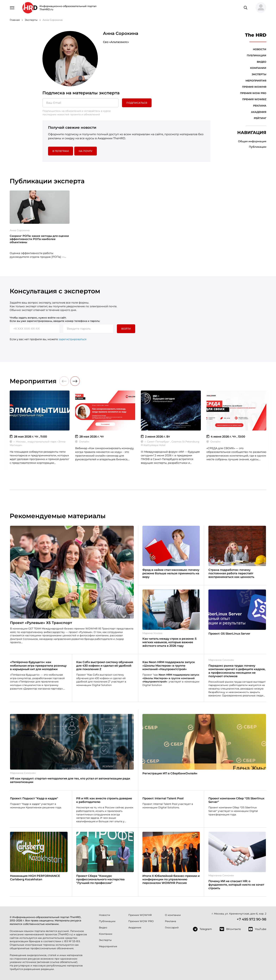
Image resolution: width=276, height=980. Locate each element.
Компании (258, 68)
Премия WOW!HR (254, 87)
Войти (126, 329)
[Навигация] (12, 7)
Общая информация (252, 141)
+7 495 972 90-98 (252, 919)
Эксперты (259, 74)
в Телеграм (61, 151)
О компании (173, 915)
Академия (259, 112)
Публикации (257, 55)
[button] (259, 8)
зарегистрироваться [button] (73, 339)
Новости (260, 49)
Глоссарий (172, 928)
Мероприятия (256, 81)
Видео (262, 62)
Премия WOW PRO (253, 93)
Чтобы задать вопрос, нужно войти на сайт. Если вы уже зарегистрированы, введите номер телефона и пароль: (55, 319)
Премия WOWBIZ (254, 99)
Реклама (260, 106)
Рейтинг (260, 118)
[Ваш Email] (80, 103)
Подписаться (137, 103)
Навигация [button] (252, 133)
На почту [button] (86, 151)
